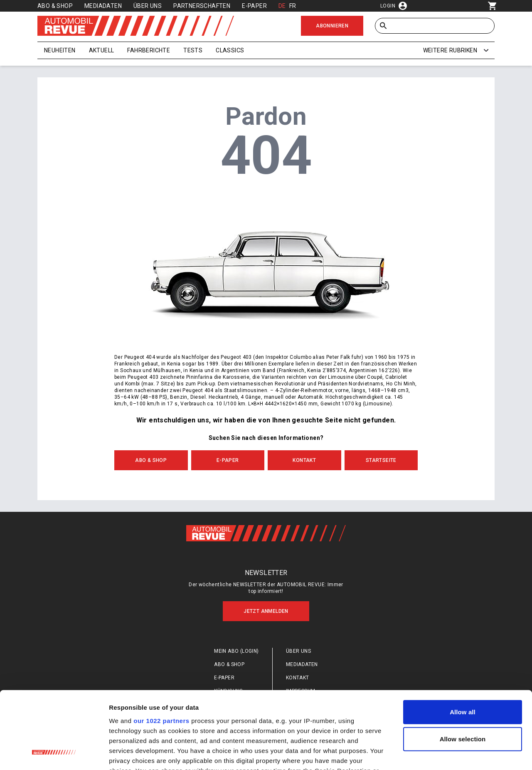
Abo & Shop (55, 6)
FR (293, 6)
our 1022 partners (161, 651)
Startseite (381, 460)
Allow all (463, 643)
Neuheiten (60, 50)
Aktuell (102, 50)
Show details (436, 754)
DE (282, 6)
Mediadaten (103, 6)
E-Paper (254, 6)
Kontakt (304, 460)
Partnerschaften (202, 6)
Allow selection (463, 670)
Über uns (148, 6)
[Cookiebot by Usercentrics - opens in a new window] (54, 754)
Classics (230, 50)
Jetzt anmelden (266, 611)
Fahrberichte (149, 50)
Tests (193, 50)
